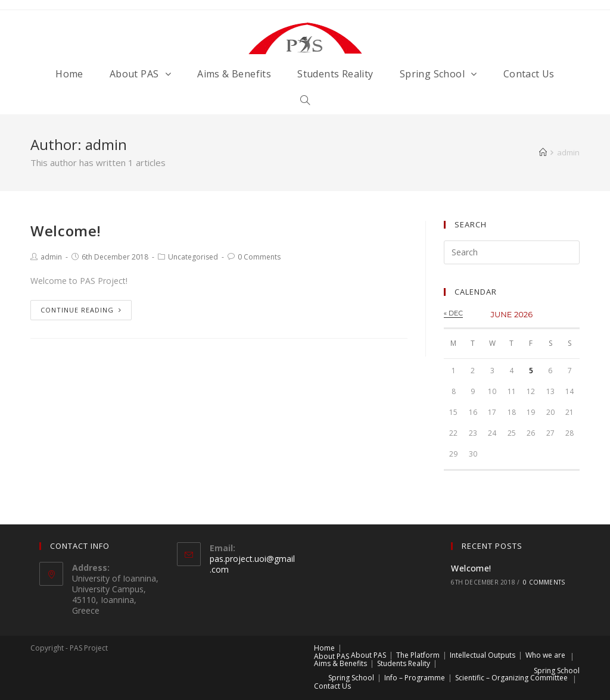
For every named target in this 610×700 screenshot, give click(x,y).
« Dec (453, 313)
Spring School (557, 671)
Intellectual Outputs (483, 655)
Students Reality (404, 663)
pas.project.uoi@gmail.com (252, 564)
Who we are (545, 655)
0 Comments (259, 257)
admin (51, 257)
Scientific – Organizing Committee (511, 678)
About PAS (332, 656)
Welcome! (66, 231)
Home (324, 648)
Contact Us (332, 686)
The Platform (418, 655)
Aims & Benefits (340, 663)
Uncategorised (193, 257)
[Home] (543, 152)
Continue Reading (81, 310)
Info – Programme (415, 678)
